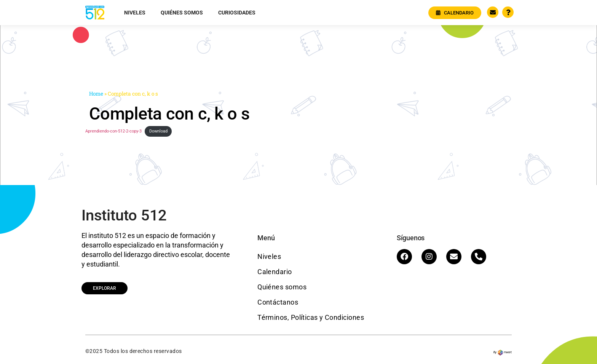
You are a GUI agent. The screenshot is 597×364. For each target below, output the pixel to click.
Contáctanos (278, 302)
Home (96, 94)
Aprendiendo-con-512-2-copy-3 (113, 131)
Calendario (275, 272)
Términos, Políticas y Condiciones (311, 317)
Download (158, 131)
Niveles (135, 13)
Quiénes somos (182, 13)
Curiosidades (237, 13)
